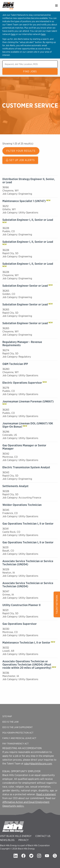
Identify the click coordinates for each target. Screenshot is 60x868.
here (13, 34)
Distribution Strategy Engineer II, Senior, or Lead (29, 181)
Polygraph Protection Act (18, 733)
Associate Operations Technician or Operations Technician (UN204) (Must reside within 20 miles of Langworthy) (27, 664)
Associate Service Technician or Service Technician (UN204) (28, 563)
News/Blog (7, 840)
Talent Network (57, 604)
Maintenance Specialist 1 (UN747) (24, 201)
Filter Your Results (21, 151)
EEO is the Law (10, 722)
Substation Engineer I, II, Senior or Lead (28, 220)
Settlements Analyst (15, 486)
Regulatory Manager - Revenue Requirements (22, 343)
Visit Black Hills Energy (16, 836)
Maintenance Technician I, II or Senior (26, 643)
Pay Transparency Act (16, 744)
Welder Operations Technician (22, 505)
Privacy (24, 840)
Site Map (7, 716)
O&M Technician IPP (15, 364)
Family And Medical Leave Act (19, 738)
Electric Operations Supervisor (22, 383)
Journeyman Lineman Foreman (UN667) (28, 401)
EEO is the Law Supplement (18, 727)
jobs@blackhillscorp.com (38, 764)
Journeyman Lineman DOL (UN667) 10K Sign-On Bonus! (28, 425)
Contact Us (43, 836)
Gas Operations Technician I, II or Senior (28, 524)
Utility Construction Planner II (21, 605)
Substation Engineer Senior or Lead (25, 286)
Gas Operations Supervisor (20, 624)
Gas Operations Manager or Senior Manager (24, 447)
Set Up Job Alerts (20, 160)
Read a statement (46, 794)
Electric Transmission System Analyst (26, 467)
